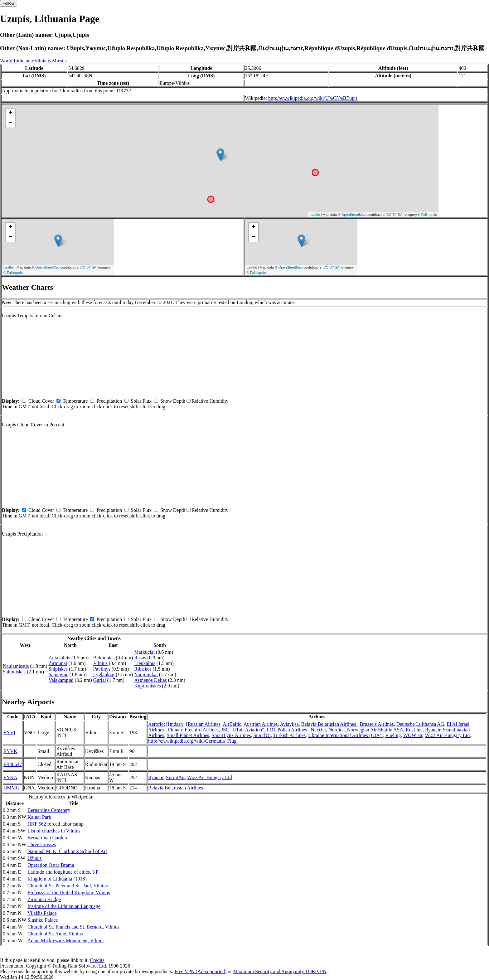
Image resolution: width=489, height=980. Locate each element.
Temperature (75, 401)
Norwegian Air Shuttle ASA (375, 730)
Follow (9, 3)
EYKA (10, 777)
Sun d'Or (262, 735)
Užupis (34, 858)
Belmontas (104, 658)
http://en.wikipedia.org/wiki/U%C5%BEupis (313, 98)
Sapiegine (58, 674)
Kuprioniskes (147, 686)
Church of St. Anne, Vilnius (55, 934)
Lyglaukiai (104, 674)
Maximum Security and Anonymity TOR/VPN (280, 971)
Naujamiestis (16, 666)
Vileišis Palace (42, 913)
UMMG (12, 788)
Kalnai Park (39, 817)
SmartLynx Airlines (231, 735)
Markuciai (144, 652)
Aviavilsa (289, 724)
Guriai (100, 680)
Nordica (336, 730)
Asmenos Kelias (150, 680)
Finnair (175, 730)
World (6, 61)
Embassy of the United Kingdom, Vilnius (69, 893)
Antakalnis (59, 658)
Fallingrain (429, 215)
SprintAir (175, 777)
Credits (97, 960)
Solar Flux (141, 401)
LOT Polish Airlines (288, 730)
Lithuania (23, 61)
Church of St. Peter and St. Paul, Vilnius (68, 886)
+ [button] (10, 113)
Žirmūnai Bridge (44, 899)
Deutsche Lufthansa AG (420, 724)
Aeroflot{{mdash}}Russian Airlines (184, 724)
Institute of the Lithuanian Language (64, 906)
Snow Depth (173, 401)
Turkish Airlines (289, 735)
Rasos (140, 658)
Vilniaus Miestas (51, 61)
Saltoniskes (14, 672)
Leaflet (315, 215)
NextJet (318, 730)
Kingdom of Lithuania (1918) (57, 879)
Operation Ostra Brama (51, 865)
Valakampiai (61, 680)
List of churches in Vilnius (54, 831)
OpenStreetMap (354, 215)
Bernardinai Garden (47, 838)
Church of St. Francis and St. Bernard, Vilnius (73, 927)
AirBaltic (232, 724)
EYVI (9, 733)
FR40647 (13, 764)
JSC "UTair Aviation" (243, 730)
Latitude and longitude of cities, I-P (63, 872)
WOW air (413, 735)
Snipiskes (58, 669)
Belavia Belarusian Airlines (329, 724)
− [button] (10, 123)
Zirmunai (58, 663)
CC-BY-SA (395, 215)
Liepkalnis (145, 663)
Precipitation (109, 401)
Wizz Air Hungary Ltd (447, 735)
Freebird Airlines (202, 730)
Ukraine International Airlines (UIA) (345, 735)
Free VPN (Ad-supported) (200, 971)
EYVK (10, 751)
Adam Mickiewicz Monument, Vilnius (66, 941)
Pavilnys (102, 669)
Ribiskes (143, 669)
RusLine (414, 730)
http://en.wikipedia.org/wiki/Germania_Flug (192, 741)
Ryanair (433, 730)
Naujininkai (146, 674)
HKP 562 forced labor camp (56, 824)
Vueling (393, 735)
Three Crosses (42, 844)
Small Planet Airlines (188, 735)
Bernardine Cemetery (49, 810)
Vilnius (100, 663)
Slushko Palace (43, 920)
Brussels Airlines (377, 724)
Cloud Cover (41, 401)
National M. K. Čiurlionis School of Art (67, 851)
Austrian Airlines (261, 724)
